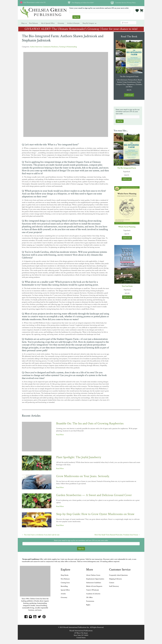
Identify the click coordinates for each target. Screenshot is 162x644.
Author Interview (36, 47)
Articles (63, 594)
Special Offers (65, 590)
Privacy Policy (131, 3)
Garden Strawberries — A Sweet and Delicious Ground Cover (94, 495)
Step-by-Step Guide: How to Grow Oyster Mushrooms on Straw (95, 514)
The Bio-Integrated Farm (127, 168)
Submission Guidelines (94, 583)
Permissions (90, 601)
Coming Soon (65, 583)
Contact (112, 583)
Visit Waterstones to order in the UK (34, 2)
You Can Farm (127, 286)
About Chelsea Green (93, 575)
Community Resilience (51, 47)
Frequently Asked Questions (118, 575)
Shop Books (65, 575)
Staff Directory (114, 586)
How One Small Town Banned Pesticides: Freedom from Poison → (117, 535)
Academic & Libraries (93, 594)
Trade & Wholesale (93, 590)
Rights (88, 605)
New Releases (34, 23)
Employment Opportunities (95, 579)
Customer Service (121, 3)
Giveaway (61, 23)
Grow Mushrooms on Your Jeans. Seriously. (83, 476)
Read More (60, 435)
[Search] (128, 23)
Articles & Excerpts (73, 23)
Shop (23, 23)
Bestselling (64, 586)
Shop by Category (88, 23)
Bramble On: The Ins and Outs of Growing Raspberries (90, 423)
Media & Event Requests (94, 586)
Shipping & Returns (115, 579)
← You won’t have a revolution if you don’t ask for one (41, 535)
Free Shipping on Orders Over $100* (83, 3)
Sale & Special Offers (48, 23)
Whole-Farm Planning (127, 227)
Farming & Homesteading (68, 47)
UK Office (89, 597)
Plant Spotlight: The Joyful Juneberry (79, 457)
